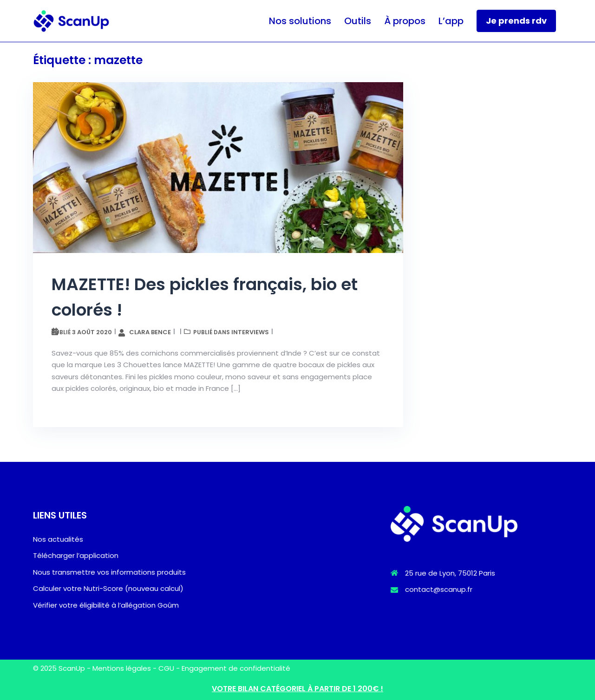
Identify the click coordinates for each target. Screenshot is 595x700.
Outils (358, 21)
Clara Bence (150, 332)
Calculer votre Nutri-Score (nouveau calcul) (108, 588)
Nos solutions (300, 21)
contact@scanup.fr (439, 589)
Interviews (250, 332)
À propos (405, 21)
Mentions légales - (125, 668)
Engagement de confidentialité (236, 668)
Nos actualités (58, 539)
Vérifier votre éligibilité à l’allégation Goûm (106, 605)
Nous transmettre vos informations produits (109, 572)
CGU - (170, 668)
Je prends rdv (516, 21)
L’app (451, 21)
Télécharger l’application (76, 555)
